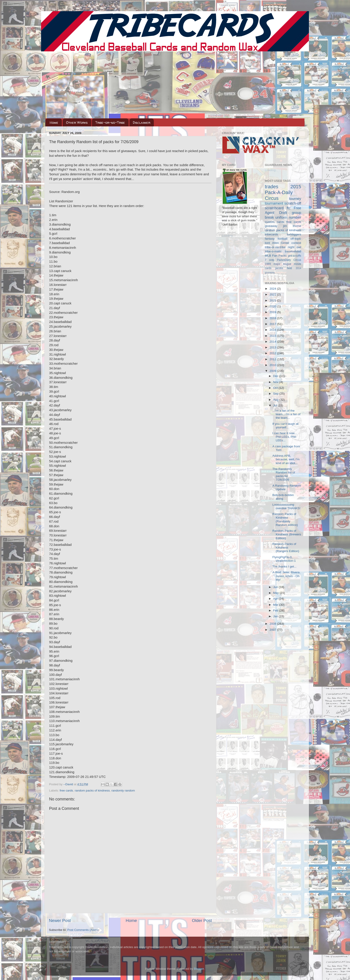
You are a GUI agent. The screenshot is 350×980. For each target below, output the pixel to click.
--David (69, 784)
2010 (273, 365)
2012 (273, 353)
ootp (272, 260)
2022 (273, 294)
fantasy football (276, 239)
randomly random (123, 790)
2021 (273, 300)
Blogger (199, 969)
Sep (276, 394)
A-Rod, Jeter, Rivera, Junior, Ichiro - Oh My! (286, 576)
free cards (66, 790)
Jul (276, 405)
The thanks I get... (284, 566)
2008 (273, 624)
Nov (276, 382)
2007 (273, 630)
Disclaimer (142, 122)
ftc (289, 208)
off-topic (296, 239)
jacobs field (284, 268)
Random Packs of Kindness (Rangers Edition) (286, 548)
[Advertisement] (175, 85)
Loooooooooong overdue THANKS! (286, 506)
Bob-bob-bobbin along (283, 497)
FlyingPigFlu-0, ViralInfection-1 (284, 559)
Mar (276, 605)
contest (296, 243)
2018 (273, 318)
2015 (273, 336)
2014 (273, 342)
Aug (276, 400)
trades (272, 187)
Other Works (77, 122)
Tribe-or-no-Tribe (110, 122)
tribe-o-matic (273, 251)
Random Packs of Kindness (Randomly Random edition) (285, 519)
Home (54, 122)
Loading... (228, 236)
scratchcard (274, 208)
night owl (295, 247)
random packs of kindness (92, 790)
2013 (273, 347)
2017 (273, 324)
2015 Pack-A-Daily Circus (283, 192)
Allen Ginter (281, 243)
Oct (276, 388)
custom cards (275, 222)
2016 (273, 330)
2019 (273, 312)
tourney (295, 199)
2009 (273, 371)
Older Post (202, 920)
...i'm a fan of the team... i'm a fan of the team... (286, 414)
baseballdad (293, 251)
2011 (273, 359)
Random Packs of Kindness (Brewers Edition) (287, 534)
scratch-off (293, 203)
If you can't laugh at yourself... (285, 426)
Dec (276, 376)
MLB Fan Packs (276, 256)
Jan (276, 616)
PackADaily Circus (289, 260)
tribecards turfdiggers (283, 234)
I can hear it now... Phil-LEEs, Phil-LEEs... (285, 437)
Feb (276, 610)
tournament (274, 203)
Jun (276, 587)
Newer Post (60, 920)
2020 (273, 306)
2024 (273, 289)
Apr (276, 599)
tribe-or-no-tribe (275, 247)
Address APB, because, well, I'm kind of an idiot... (286, 459)
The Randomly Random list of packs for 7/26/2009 (284, 474)
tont (268, 243)
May (276, 593)
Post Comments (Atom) (83, 930)
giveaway (271, 226)
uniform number (288, 217)
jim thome (292, 226)
